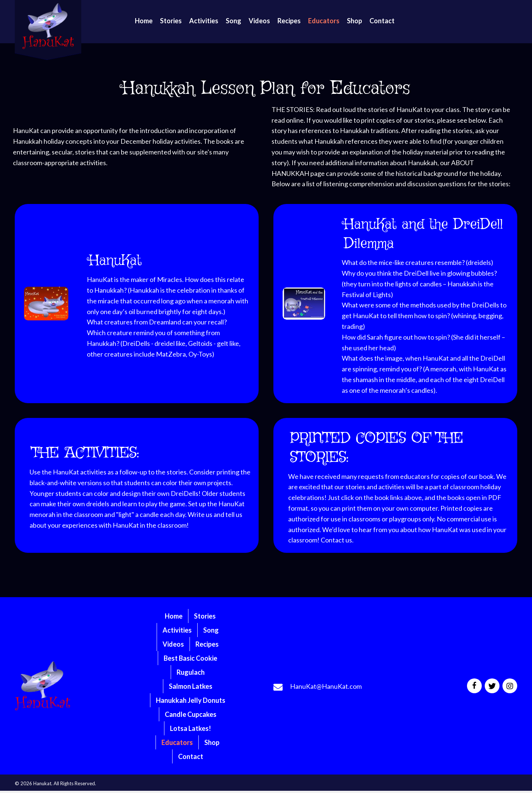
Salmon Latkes (191, 686)
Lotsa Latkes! (190, 728)
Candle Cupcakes (191, 714)
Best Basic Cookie (190, 658)
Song (211, 630)
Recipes (207, 644)
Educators (177, 742)
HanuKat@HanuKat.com (326, 686)
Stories (205, 616)
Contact (191, 756)
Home (174, 616)
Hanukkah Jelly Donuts (191, 700)
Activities (177, 630)
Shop (212, 742)
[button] (474, 686)
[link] (144, 21)
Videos (173, 644)
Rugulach (191, 672)
